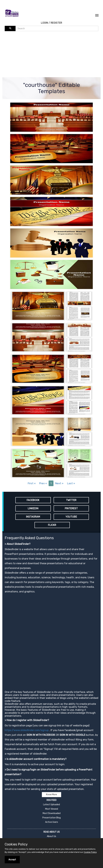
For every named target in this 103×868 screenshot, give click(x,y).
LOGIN (45, 23)
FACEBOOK (33, 500)
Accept (12, 860)
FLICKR (52, 525)
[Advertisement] (54, 55)
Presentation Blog (51, 818)
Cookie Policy (90, 852)
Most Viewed (52, 809)
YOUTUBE (71, 517)
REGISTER (56, 23)
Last (71, 483)
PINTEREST (71, 508)
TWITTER (71, 500)
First (32, 483)
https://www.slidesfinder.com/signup (27, 730)
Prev (43, 483)
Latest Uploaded (51, 805)
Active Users (52, 822)
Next (59, 483)
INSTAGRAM (33, 517)
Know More (51, 795)
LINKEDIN (33, 508)
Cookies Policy (16, 844)
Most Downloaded (52, 813)
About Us (51, 836)
